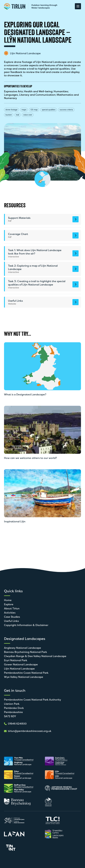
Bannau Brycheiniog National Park (26, 652)
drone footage (11, 110)
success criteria (66, 110)
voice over (28, 115)
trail (17, 115)
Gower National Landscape (21, 664)
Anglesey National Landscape (23, 648)
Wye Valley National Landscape (24, 677)
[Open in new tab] (20, 761)
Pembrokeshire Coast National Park (26, 673)
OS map (34, 110)
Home (8, 600)
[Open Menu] (78, 6)
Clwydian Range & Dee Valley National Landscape (35, 656)
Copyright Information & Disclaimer (26, 625)
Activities (10, 613)
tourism (9, 115)
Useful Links (11, 621)
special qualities (49, 110)
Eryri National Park (16, 660)
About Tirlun (12, 608)
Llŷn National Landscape (19, 669)
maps (24, 110)
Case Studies (12, 617)
